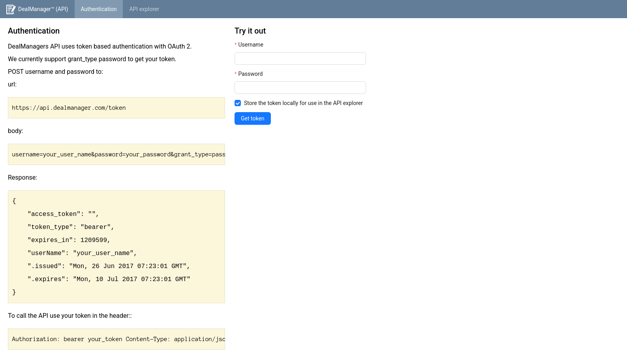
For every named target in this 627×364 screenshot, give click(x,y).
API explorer (144, 9)
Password (250, 74)
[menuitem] (37, 9)
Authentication (99, 9)
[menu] (313, 9)
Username (251, 45)
